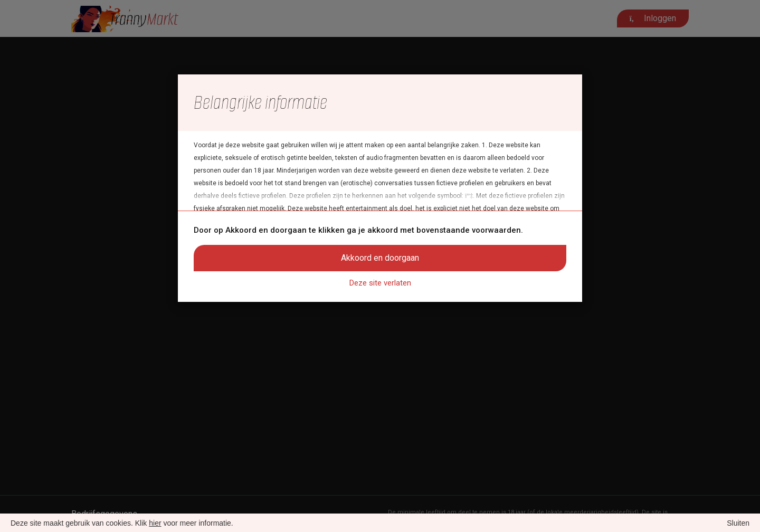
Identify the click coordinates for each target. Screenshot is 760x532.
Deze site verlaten (380, 283)
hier (155, 523)
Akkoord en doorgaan (380, 258)
